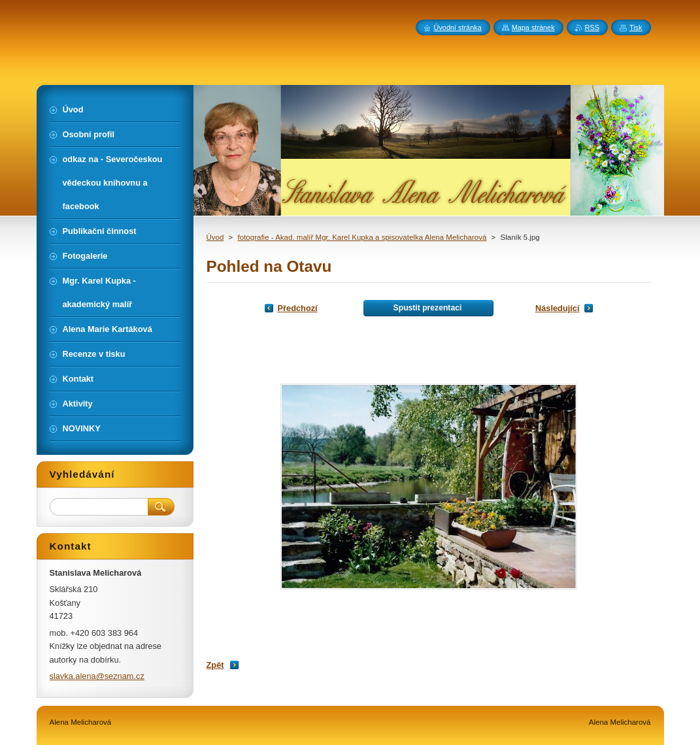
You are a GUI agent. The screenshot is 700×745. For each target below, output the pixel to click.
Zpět (215, 665)
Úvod (215, 237)
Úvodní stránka (458, 27)
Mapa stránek (533, 27)
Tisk (636, 27)
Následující (558, 308)
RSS (592, 27)
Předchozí (298, 308)
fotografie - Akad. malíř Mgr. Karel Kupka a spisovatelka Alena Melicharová (362, 237)
